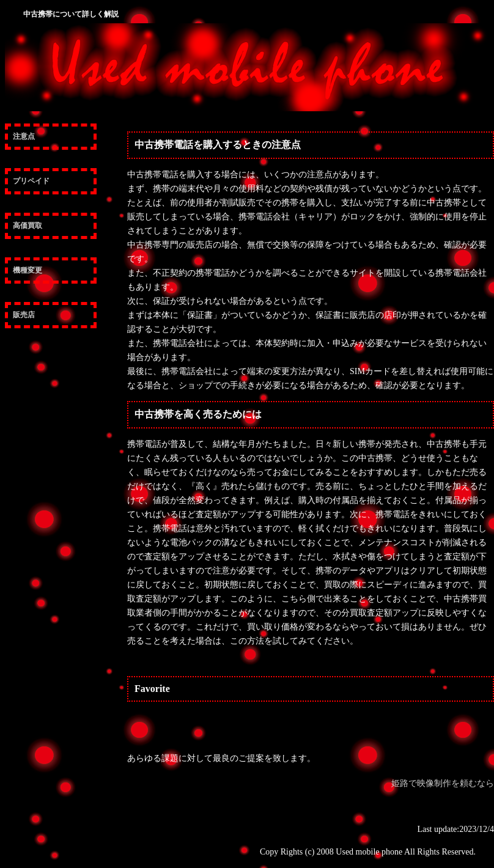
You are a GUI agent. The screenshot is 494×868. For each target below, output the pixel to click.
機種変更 (28, 270)
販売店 (24, 315)
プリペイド (31, 181)
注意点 (24, 136)
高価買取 (28, 226)
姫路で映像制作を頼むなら (443, 783)
